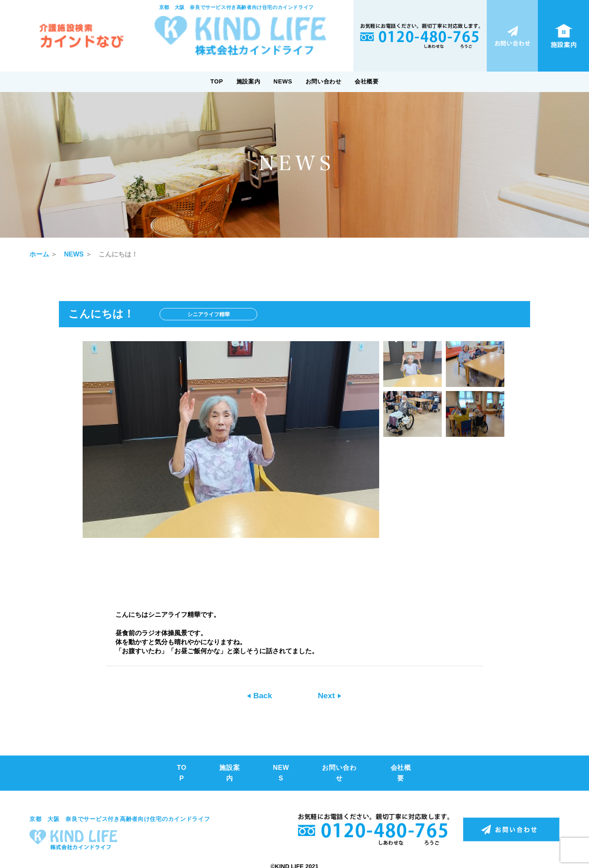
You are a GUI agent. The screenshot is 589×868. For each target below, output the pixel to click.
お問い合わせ (324, 81)
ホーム (39, 254)
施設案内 (248, 81)
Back (262, 696)
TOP (217, 81)
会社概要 (367, 81)
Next (327, 696)
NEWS (283, 81)
